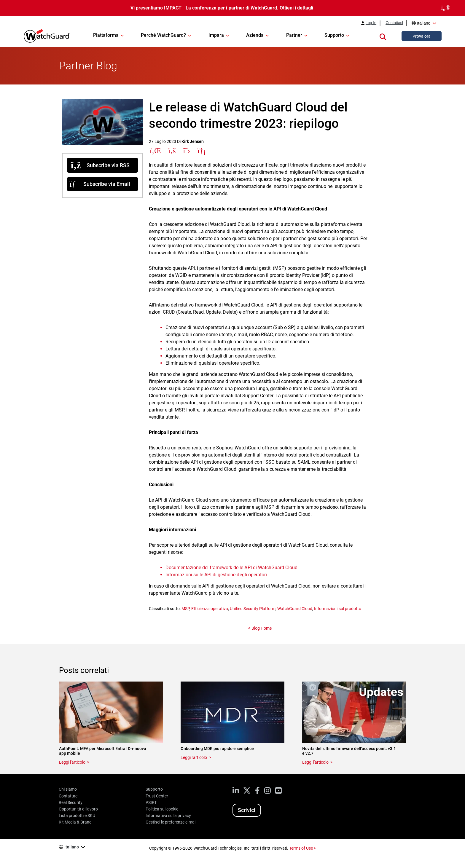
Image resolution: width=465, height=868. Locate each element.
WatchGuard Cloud (295, 609)
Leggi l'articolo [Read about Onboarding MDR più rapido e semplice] (194, 757)
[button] (383, 36)
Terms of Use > (302, 848)
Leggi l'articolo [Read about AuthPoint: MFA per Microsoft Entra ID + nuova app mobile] (72, 762)
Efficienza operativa (210, 609)
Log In (371, 23)
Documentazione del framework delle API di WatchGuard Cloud (231, 568)
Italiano (424, 23)
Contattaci (394, 23)
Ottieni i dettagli (296, 8)
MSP (185, 609)
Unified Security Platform (253, 609)
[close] (446, 8)
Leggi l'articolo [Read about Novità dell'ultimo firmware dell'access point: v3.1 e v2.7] (315, 762)
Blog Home (262, 628)
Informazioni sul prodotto (337, 609)
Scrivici (247, 810)
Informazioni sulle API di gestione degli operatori (216, 575)
